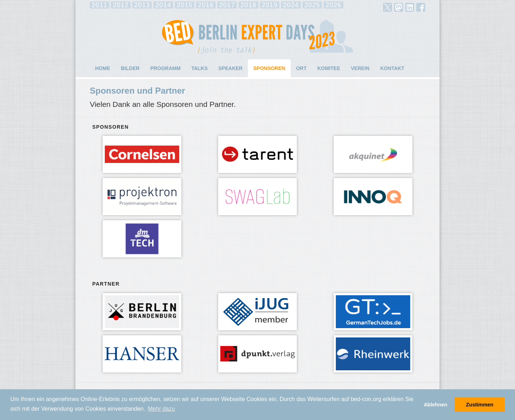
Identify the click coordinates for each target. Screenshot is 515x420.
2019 (270, 5)
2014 (163, 5)
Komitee (329, 68)
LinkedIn (410, 7)
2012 (121, 5)
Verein (360, 68)
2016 (206, 5)
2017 (227, 5)
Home (103, 68)
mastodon (399, 7)
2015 (185, 5)
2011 (99, 5)
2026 (333, 5)
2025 (312, 5)
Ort (301, 68)
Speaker (231, 68)
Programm (165, 68)
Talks (200, 68)
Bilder (130, 68)
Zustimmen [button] (480, 405)
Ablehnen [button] (436, 405)
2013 (142, 5)
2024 (291, 5)
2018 (248, 5)
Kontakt (392, 68)
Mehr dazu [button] (162, 409)
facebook (421, 7)
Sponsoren (269, 68)
